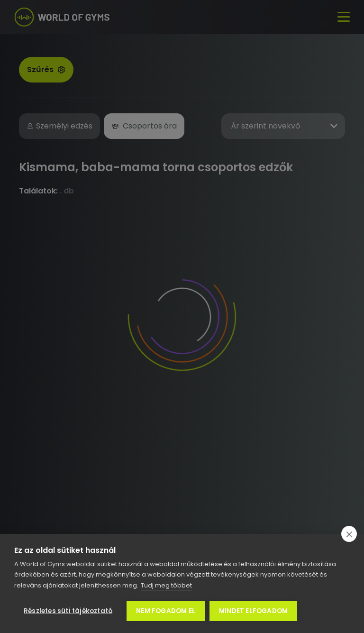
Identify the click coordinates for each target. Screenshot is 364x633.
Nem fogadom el (166, 611)
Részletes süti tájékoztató (68, 611)
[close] (349, 534)
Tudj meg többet (166, 585)
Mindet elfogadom (253, 611)
